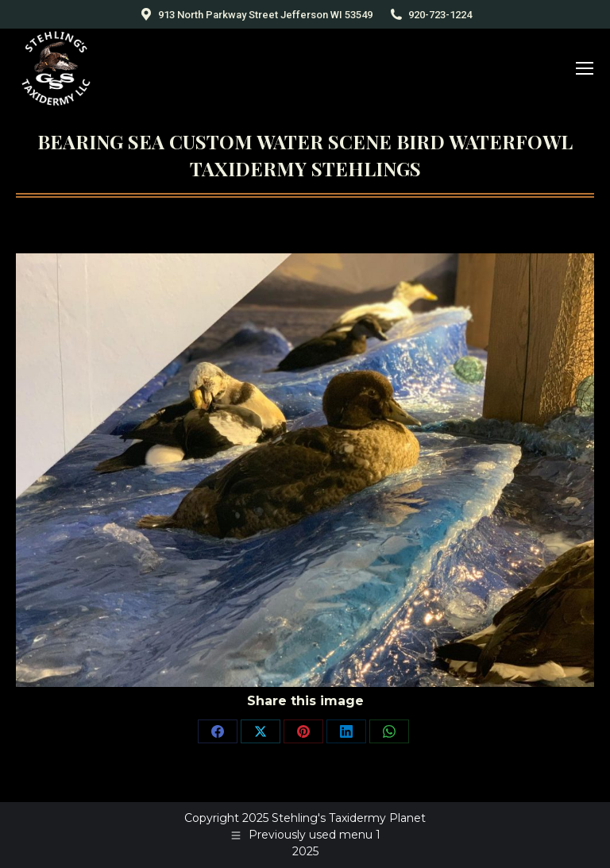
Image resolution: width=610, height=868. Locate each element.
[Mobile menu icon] (585, 68)
